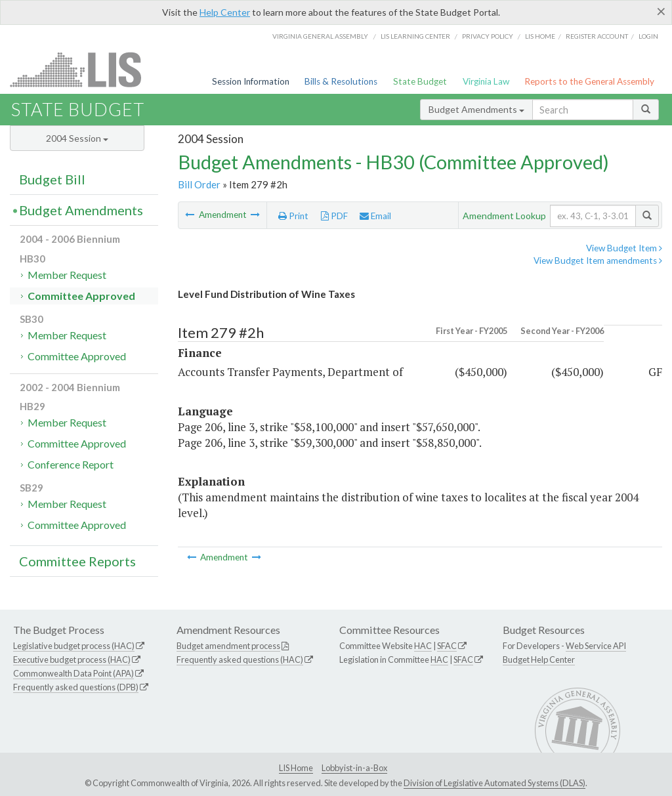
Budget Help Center (539, 660)
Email (375, 216)
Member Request (67, 275)
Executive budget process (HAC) (72, 660)
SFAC (447, 646)
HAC (423, 646)
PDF (334, 216)
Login (648, 36)
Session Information (251, 81)
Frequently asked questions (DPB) (76, 687)
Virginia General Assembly (320, 36)
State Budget (420, 81)
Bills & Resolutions (341, 81)
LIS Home (296, 768)
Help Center (225, 12)
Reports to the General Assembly (589, 81)
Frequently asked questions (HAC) (240, 660)
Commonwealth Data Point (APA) (73, 673)
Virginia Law (486, 81)
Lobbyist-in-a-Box (354, 768)
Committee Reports (77, 561)
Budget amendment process (228, 646)
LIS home (540, 36)
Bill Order (199, 184)
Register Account (597, 36)
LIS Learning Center (415, 36)
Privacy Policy (488, 36)
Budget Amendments (476, 109)
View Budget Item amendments (598, 261)
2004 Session (77, 138)
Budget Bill (52, 179)
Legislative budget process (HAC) (74, 646)
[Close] (661, 11)
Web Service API (596, 646)
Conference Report (71, 464)
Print (293, 216)
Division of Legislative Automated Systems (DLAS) (494, 783)
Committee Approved (81, 296)
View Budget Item (624, 248)
